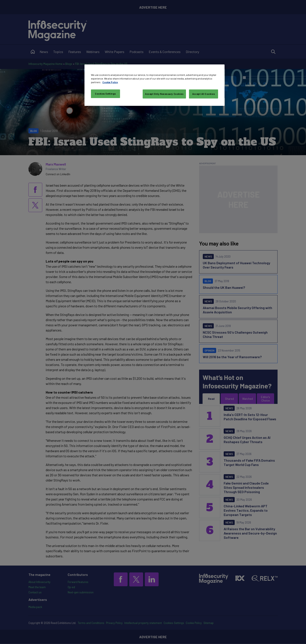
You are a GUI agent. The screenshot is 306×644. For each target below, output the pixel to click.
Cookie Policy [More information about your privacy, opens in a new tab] (110, 82)
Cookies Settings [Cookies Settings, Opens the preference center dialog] (105, 94)
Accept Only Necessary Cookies (164, 94)
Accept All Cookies (204, 94)
